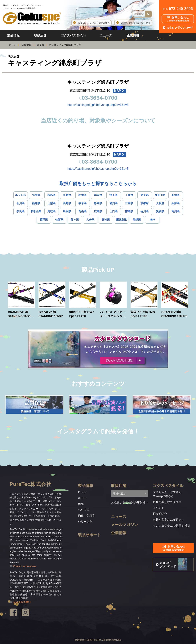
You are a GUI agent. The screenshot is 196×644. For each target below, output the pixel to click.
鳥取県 (51, 211)
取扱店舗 (40, 35)
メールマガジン (124, 525)
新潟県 (176, 195)
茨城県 (67, 195)
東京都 (145, 195)
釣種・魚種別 (87, 516)
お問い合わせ (178, 19)
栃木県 (82, 195)
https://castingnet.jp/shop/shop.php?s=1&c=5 (98, 105)
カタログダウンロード (178, 28)
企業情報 (133, 35)
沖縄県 (137, 220)
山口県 (114, 211)
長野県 (67, 203)
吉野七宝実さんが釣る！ (169, 520)
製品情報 (13, 35)
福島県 (51, 195)
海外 (152, 220)
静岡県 (98, 203)
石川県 (20, 203)
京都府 (145, 203)
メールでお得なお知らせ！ (133, 23)
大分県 (90, 220)
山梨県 (51, 203)
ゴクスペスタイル (73, 35)
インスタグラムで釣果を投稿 (171, 526)
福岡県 (44, 220)
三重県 (129, 203)
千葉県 (129, 195)
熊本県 (75, 220)
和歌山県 (36, 211)
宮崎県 (106, 220)
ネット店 (20, 195)
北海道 (36, 195)
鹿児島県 (121, 220)
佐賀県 (59, 220)
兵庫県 (176, 203)
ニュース (106, 35)
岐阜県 (82, 203)
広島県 (98, 211)
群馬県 (98, 195)
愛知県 (114, 203)
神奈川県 (160, 195)
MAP (119, 91)
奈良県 (20, 211)
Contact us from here (23, 566)
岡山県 (82, 211)
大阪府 (160, 203)
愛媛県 (160, 211)
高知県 (176, 211)
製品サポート (89, 535)
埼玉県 (114, 195)
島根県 (67, 211)
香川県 (145, 211)
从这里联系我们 (20, 602)
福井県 (36, 203)
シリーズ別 (85, 522)
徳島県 (129, 211)
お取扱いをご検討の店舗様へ (91, 23)
